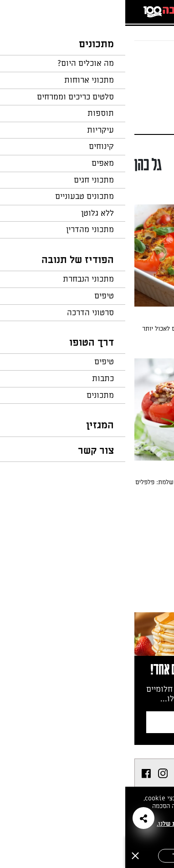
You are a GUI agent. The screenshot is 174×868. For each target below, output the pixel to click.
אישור (56, 856)
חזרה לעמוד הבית (140, 58)
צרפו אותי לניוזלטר (90, 722)
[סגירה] (10, 856)
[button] (18, 818)
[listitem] (57, 774)
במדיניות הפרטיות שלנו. (64, 824)
